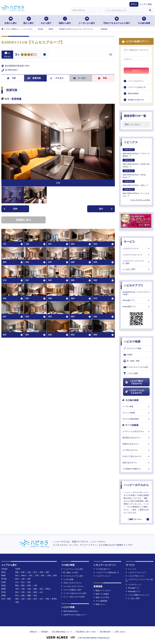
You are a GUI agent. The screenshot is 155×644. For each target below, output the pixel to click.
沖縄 (17, 602)
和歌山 (48, 589)
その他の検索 (144, 21)
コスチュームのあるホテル (136, 431)
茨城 (49, 576)
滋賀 (35, 589)
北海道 (18, 569)
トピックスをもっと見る (140, 200)
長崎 (29, 599)
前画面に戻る (17, 220)
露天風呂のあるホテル (136, 438)
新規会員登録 (133, 93)
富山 (23, 582)
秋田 (23, 572)
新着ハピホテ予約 (101, 597)
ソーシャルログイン (136, 81)
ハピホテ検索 (132, 342)
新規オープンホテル (102, 591)
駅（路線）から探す (70, 573)
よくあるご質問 (136, 269)
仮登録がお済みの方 (136, 100)
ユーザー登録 (145, 4)
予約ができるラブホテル (71, 583)
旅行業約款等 (105, 632)
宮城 (41, 572)
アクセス (57, 78)
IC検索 (128, 355)
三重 (35, 586)
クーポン (80, 78)
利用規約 (45, 632)
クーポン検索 (136, 406)
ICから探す (46, 21)
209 (11, 209)
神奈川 (24, 576)
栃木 (43, 576)
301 (106, 209)
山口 (41, 592)
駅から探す (29, 21)
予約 (103, 78)
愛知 (17, 586)
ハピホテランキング (136, 248)
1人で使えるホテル (136, 450)
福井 (29, 582)
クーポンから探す (87, 21)
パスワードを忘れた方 (137, 87)
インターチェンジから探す (72, 569)
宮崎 (47, 599)
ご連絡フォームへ (135, 519)
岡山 (17, 592)
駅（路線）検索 (132, 361)
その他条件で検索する (136, 469)
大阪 (17, 589)
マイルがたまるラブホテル (72, 586)
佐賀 (23, 599)
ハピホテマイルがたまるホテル (135, 392)
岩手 (35, 572)
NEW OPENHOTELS (70, 611)
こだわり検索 (131, 373)
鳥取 (29, 592)
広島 (23, 592)
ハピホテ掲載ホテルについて (138, 595)
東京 (17, 576)
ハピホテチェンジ (133, 585)
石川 (17, 582)
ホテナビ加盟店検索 (136, 419)
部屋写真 (34, 78)
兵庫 (23, 589)
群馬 (55, 576)
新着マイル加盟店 (101, 594)
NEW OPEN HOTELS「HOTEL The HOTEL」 (136, 163)
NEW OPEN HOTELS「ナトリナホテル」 (136, 192)
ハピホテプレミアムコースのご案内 (136, 262)
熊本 (35, 599)
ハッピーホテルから (136, 485)
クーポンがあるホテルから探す (74, 593)
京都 (29, 589)
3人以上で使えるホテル (136, 456)
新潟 (17, 579)
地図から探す (65, 21)
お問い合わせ (120, 632)
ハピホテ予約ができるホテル (134, 382)
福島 (47, 572)
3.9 (17, 55)
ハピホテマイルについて (136, 255)
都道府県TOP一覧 (135, 116)
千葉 (37, 576)
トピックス (131, 142)
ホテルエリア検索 (132, 348)
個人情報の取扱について (62, 632)
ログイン (136, 71)
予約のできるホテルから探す (117, 21)
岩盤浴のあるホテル (136, 444)
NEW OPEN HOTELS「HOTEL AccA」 (134, 174)
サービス (129, 242)
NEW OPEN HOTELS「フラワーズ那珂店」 (136, 153)
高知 (35, 596)
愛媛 (29, 596)
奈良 (41, 589)
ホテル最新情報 (100, 601)
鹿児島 (54, 599)
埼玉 (31, 576)
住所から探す (11, 21)
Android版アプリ (136, 307)
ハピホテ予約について (135, 576)
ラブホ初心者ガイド (102, 569)
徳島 (23, 596)
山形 (29, 572)
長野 (29, 579)
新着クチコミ (100, 604)
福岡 (17, 599)
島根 (35, 592)
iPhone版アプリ (136, 300)
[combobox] (125, 10)
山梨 (23, 579)
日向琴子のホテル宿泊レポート (74, 615)
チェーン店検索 (136, 413)
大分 (41, 599)
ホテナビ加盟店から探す (71, 590)
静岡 (29, 586)
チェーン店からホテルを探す (73, 597)
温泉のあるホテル (136, 463)
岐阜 (23, 586)
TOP (11, 78)
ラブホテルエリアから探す (136, 367)
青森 (17, 572)
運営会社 (33, 632)
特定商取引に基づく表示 (86, 632)
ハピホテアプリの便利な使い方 (106, 573)
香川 (17, 596)
